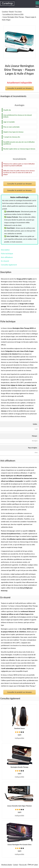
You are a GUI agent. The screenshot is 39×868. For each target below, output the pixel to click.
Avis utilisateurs (7, 257)
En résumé (5, 261)
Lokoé (36, 865)
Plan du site (23, 865)
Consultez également (9, 265)
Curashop (5, 12)
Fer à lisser (18, 12)
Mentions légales (7, 865)
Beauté (12, 12)
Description (5, 250)
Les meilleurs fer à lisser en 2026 (13, 14)
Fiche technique (7, 254)
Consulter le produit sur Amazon (19, 88)
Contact (16, 865)
